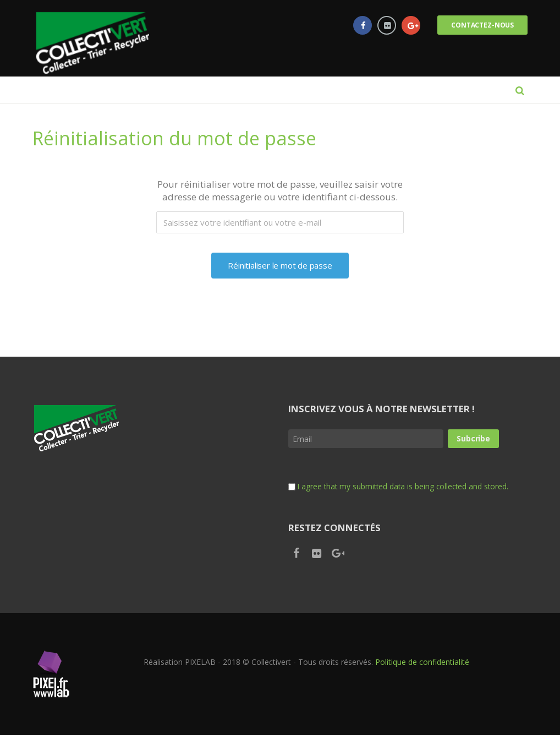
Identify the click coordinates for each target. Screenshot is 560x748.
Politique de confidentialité (422, 675)
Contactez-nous (481, 25)
